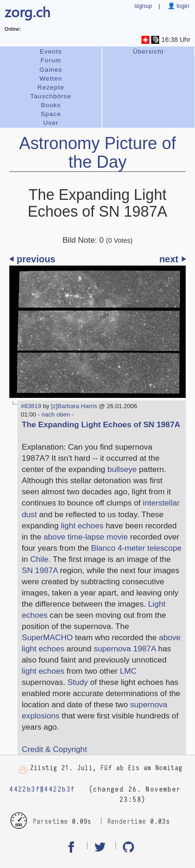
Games (51, 70)
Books (51, 105)
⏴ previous (32, 259)
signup (143, 6)
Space (51, 114)
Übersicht (148, 51)
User (51, 123)
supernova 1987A (125, 649)
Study (78, 682)
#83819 (31, 406)
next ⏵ (172, 259)
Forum (51, 60)
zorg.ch (27, 11)
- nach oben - (55, 414)
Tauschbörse (51, 96)
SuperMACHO (47, 637)
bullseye (122, 469)
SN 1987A (40, 570)
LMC (128, 671)
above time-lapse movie (86, 537)
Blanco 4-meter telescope (137, 548)
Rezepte (51, 87)
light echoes (82, 526)
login (182, 6)
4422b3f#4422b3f (42, 789)
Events (51, 51)
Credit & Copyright (54, 749)
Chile (39, 559)
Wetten (51, 79)
